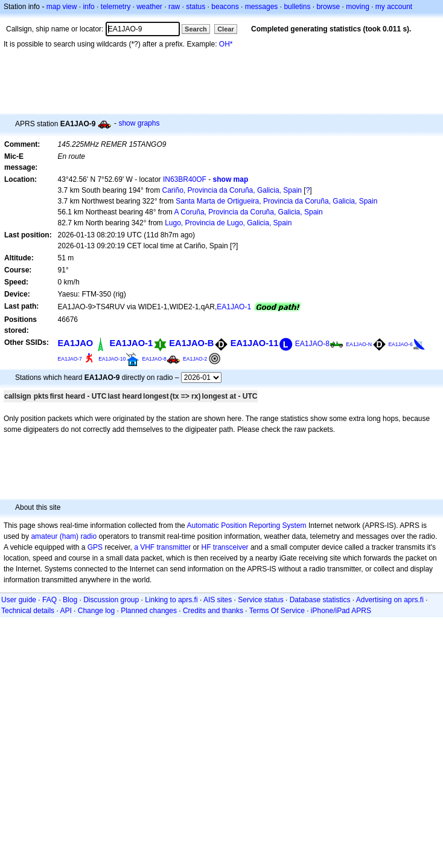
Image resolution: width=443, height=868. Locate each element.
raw (174, 7)
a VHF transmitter (162, 547)
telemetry (116, 7)
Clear (226, 29)
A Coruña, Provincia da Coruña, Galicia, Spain (249, 212)
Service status (260, 600)
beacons (225, 7)
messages (262, 7)
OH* (226, 44)
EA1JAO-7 (70, 359)
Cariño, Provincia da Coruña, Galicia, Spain (232, 190)
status (196, 7)
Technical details (28, 611)
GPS (95, 547)
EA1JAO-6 (400, 344)
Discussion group (111, 600)
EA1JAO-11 (255, 343)
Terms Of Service (277, 611)
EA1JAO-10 (112, 359)
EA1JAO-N (359, 344)
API (65, 611)
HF (206, 547)
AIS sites (218, 600)
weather (149, 7)
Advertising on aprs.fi (390, 600)
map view (62, 7)
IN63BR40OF (185, 179)
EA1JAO (76, 343)
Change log (96, 611)
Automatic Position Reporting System (246, 526)
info (88, 7)
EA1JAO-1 (234, 307)
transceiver (231, 547)
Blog (70, 600)
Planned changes (149, 611)
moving (358, 7)
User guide (19, 600)
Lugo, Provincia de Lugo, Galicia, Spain (228, 223)
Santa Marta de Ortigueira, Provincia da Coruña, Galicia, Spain (276, 201)
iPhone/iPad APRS (341, 611)
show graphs (139, 123)
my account (394, 7)
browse (328, 7)
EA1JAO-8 (312, 344)
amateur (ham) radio (64, 536)
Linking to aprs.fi (171, 600)
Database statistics (320, 600)
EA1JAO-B (191, 343)
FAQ (49, 600)
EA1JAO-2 (195, 359)
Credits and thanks (213, 611)
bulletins (297, 7)
